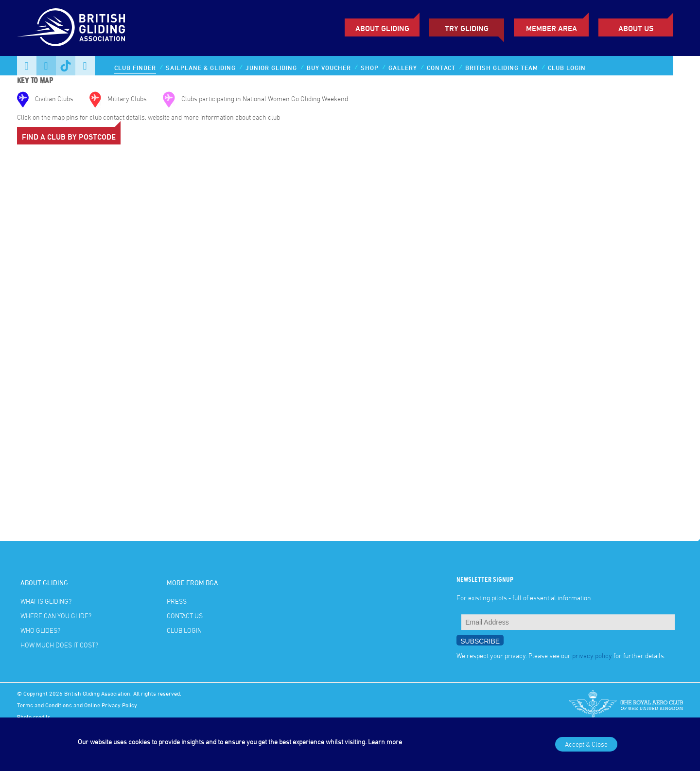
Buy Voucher (329, 68)
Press (177, 601)
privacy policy (592, 655)
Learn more (385, 742)
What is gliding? (46, 601)
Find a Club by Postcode (69, 137)
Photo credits (34, 717)
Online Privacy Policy (111, 705)
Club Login (567, 68)
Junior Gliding (271, 68)
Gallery (403, 68)
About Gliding (382, 28)
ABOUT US (636, 28)
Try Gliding (467, 28)
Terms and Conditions (44, 705)
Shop (370, 68)
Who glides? (40, 630)
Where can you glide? (56, 616)
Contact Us (185, 616)
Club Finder (135, 68)
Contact (441, 68)
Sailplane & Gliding (201, 68)
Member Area (551, 28)
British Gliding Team (502, 68)
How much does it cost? (59, 645)
